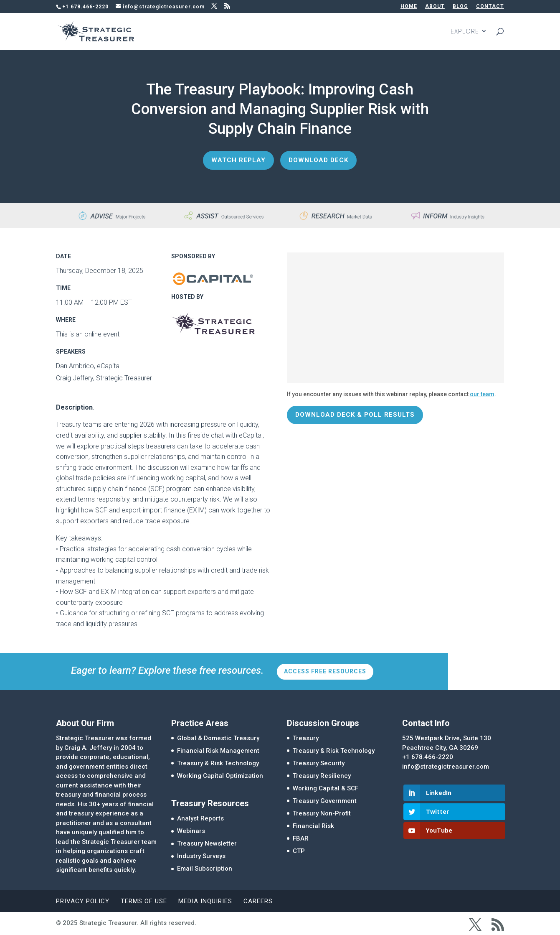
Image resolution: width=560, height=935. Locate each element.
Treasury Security (319, 763)
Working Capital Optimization (220, 776)
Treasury (306, 738)
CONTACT (490, 6)
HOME (409, 6)
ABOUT (435, 6)
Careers (258, 901)
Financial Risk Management (218, 751)
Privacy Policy (83, 901)
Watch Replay (238, 160)
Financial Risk (313, 826)
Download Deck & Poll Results (355, 415)
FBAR (301, 838)
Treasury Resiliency (322, 776)
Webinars (191, 831)
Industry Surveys (201, 856)
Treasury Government (325, 801)
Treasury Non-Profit (322, 813)
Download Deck (318, 160)
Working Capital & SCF (326, 788)
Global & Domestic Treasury (218, 738)
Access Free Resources (325, 671)
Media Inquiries (205, 901)
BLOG (460, 6)
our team (482, 394)
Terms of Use (144, 901)
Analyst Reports (200, 818)
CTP (299, 851)
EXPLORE (465, 32)
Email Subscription (205, 869)
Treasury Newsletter (207, 843)
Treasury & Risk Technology (218, 763)
